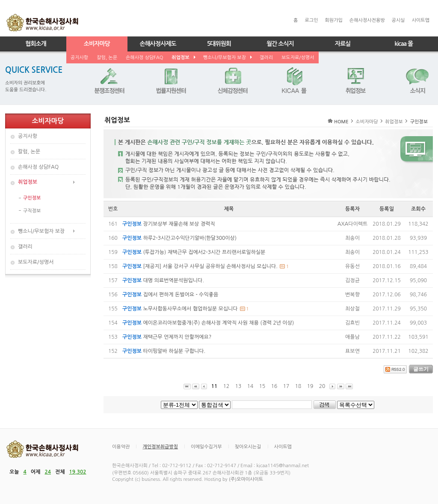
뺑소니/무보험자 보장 (227, 58)
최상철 (352, 309)
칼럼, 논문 (107, 58)
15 (262, 386)
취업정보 (183, 58)
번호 (113, 209)
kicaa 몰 (404, 44)
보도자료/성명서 (298, 58)
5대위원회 (219, 44)
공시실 (398, 20)
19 (310, 386)
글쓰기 (421, 369)
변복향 (352, 295)
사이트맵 (421, 20)
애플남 (352, 337)
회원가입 (333, 20)
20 (322, 386)
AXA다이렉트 (353, 224)
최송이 (352, 238)
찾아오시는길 (248, 447)
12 (226, 386)
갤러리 (266, 58)
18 (298, 386)
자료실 (343, 44)
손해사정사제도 (158, 44)
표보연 (352, 351)
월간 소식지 (280, 44)
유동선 (352, 266)
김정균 (352, 280)
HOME (341, 122)
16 (274, 386)
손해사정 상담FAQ (144, 58)
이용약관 (121, 447)
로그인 (311, 20)
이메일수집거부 (206, 447)
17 (286, 386)
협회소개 (36, 44)
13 (238, 386)
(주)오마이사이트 (246, 479)
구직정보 (32, 211)
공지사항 (79, 58)
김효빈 (352, 323)
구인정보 (32, 198)
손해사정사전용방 (367, 20)
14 (250, 386)
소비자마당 (97, 44)
